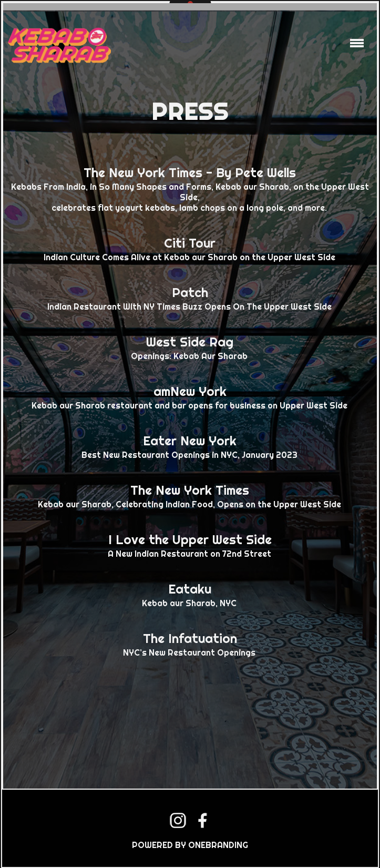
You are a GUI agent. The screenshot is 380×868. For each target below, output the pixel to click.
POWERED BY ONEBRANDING (190, 845)
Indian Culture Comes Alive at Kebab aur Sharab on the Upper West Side (190, 248)
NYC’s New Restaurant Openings (190, 644)
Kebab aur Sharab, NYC (190, 594)
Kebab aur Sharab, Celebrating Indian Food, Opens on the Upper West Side (190, 495)
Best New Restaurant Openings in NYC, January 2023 (190, 446)
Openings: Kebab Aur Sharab (190, 347)
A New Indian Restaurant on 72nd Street (190, 545)
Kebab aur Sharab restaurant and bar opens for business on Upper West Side (190, 396)
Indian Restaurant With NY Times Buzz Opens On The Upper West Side (190, 298)
